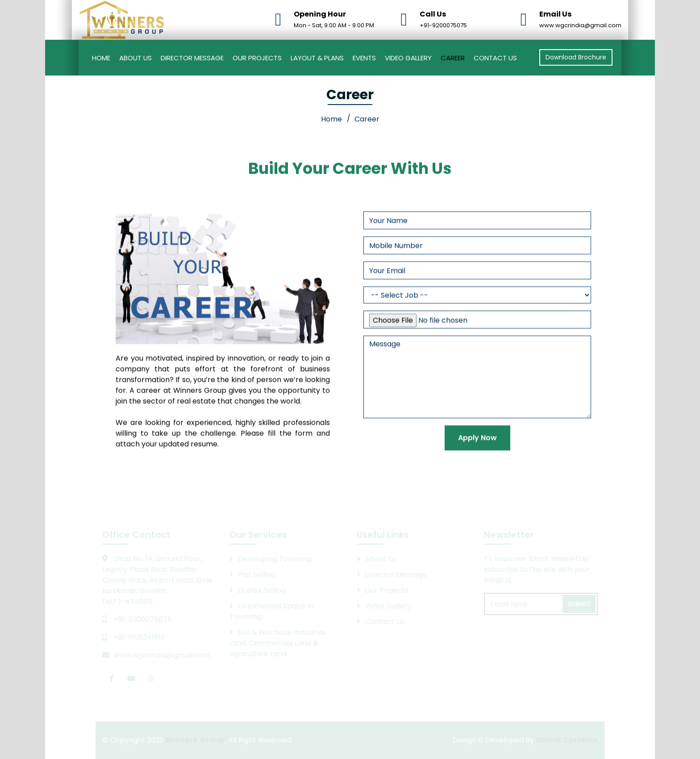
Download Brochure (576, 57)
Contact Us (495, 58)
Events (364, 58)
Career (453, 58)
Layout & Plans (317, 58)
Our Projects (257, 58)
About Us (135, 58)
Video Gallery (408, 58)
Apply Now (477, 449)
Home (101, 58)
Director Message (192, 58)
